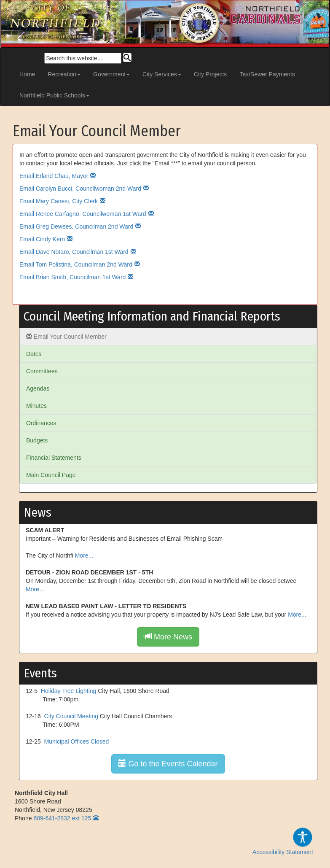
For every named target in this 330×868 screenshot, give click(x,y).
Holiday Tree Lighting (69, 691)
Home (27, 74)
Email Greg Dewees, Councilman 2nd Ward (76, 226)
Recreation (64, 74)
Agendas (38, 388)
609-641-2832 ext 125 (62, 818)
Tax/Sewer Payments (267, 74)
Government (111, 74)
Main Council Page (51, 475)
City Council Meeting (71, 716)
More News (168, 637)
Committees (42, 371)
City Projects (211, 74)
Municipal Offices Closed (77, 741)
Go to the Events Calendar (168, 764)
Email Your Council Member (66, 337)
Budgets (37, 440)
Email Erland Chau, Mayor (54, 176)
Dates (34, 354)
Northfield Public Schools (54, 95)
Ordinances (41, 423)
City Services (162, 74)
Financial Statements (54, 458)
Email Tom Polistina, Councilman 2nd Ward (76, 264)
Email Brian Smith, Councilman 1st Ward (72, 277)
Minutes (36, 406)
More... (84, 555)
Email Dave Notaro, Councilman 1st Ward (74, 252)
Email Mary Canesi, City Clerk (59, 201)
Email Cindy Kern (42, 239)
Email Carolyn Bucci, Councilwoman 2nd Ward (80, 189)
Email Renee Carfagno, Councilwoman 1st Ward (83, 214)
